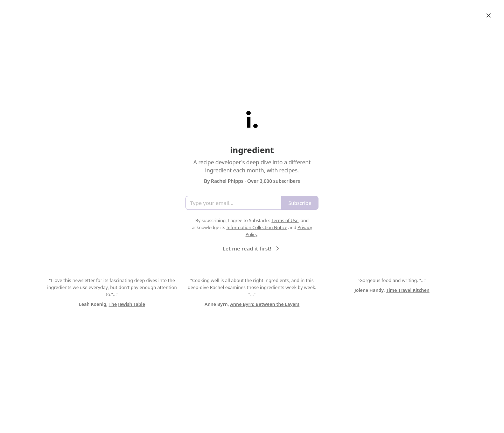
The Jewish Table (127, 304)
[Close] (489, 15)
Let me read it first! (252, 248)
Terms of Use (285, 220)
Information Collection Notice (257, 227)
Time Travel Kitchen (408, 290)
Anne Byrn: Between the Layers (265, 304)
